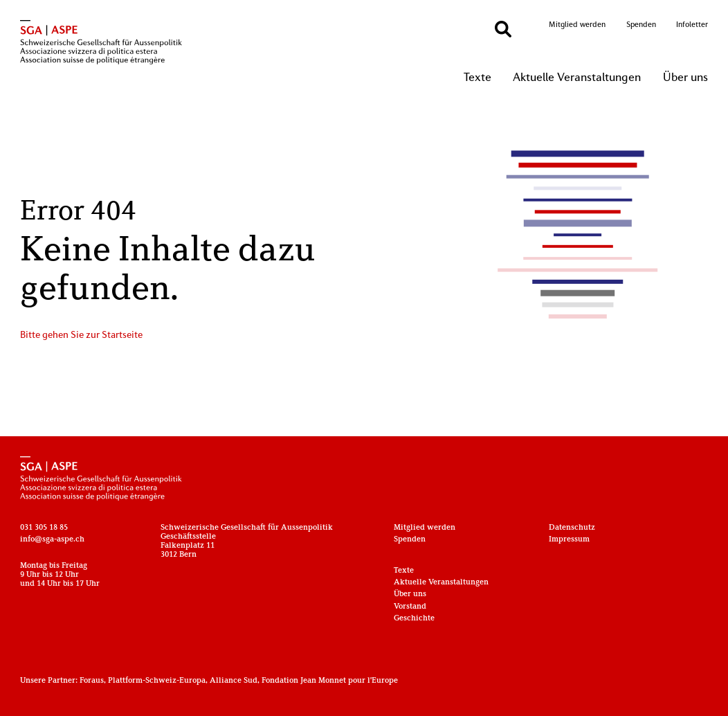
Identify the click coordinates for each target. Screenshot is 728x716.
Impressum (569, 540)
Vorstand (410, 607)
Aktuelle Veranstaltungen (577, 78)
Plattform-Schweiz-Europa (157, 681)
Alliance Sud (234, 681)
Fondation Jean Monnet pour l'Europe (330, 681)
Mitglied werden (577, 25)
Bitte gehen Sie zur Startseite (81, 335)
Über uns (685, 78)
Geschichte (414, 619)
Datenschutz (572, 528)
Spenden (641, 25)
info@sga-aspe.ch (52, 540)
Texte (477, 78)
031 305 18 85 (44, 528)
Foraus (92, 681)
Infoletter (692, 25)
